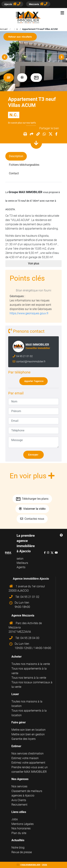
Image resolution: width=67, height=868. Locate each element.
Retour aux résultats (22, 37)
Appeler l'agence (35, 381)
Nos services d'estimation (28, 753)
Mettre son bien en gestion (28, 734)
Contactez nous (32, 519)
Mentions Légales (23, 824)
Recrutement (19, 805)
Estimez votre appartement (28, 763)
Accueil (4, 29)
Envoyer (35, 455)
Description (16, 156)
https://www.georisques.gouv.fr (29, 313)
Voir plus (34, 263)
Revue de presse (22, 852)
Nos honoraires (21, 828)
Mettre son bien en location (28, 730)
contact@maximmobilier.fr (31, 362)
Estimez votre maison (25, 758)
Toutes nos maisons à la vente (31, 664)
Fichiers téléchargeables (24, 165)
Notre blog (18, 848)
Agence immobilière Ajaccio (31, 579)
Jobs (15, 819)
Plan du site (19, 833)
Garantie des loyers (23, 739)
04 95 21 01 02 (24, 356)
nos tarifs (31, 123)
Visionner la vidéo (32, 509)
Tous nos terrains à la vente (29, 678)
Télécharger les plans (32, 499)
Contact (14, 173)
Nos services (19, 786)
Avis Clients (19, 800)
